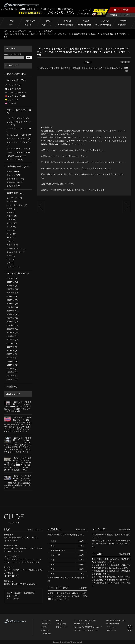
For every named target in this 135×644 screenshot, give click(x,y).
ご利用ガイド (46, 624)
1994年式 (11, 372)
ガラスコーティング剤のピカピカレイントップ (22, 31)
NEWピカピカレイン (15, 156)
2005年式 (11, 343)
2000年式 (11, 358)
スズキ (9, 219)
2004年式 (11, 347)
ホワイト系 (104, 68)
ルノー (9, 259)
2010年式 (11, 325)
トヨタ (85, 68)
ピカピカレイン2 (13, 160)
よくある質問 (61, 624)
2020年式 (11, 278)
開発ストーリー (62, 627)
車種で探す (12, 193)
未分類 (10, 386)
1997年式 (11, 361)
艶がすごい (93, 68)
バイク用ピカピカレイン (16, 118)
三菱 (9, 263)
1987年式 (11, 376)
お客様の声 (48, 31)
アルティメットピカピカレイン (19, 142)
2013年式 (11, 314)
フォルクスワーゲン (15, 252)
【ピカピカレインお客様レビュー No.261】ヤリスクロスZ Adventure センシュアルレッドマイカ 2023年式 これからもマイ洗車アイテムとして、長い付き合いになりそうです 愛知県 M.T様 (18, 425)
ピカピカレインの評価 (81, 624)
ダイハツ (10, 245)
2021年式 (11, 296)
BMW (9, 238)
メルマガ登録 (46, 634)
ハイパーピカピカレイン (16, 152)
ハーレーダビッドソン (15, 205)
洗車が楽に (11, 186)
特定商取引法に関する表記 (116, 620)
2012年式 (11, 318)
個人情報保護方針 (113, 624)
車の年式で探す (15, 273)
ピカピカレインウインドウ (17, 139)
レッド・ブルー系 (15, 96)
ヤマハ (9, 212)
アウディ (10, 201)
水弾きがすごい (116, 68)
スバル (9, 234)
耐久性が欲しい (13, 182)
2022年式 (11, 282)
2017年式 (11, 300)
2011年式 (11, 322)
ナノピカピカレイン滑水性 (17, 135)
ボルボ (9, 256)
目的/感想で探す (15, 166)
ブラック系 (12, 85)
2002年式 (11, 354)
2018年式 (11, 289)
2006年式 (11, 340)
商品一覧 (59, 620)
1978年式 (11, 379)
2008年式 (11, 333)
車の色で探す (14, 80)
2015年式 (11, 307)
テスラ (9, 209)
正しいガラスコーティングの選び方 (86, 630)
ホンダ (9, 230)
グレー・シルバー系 (16, 92)
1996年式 (11, 365)
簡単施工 (77, 68)
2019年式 (11, 293)
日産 (9, 241)
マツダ (9, 227)
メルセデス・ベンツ (15, 248)
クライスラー (12, 266)
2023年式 (11, 286)
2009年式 (11, 329)
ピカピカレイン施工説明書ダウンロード (88, 627)
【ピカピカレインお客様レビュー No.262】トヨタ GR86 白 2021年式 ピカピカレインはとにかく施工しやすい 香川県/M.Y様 (18, 407)
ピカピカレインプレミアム (49, 68)
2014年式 (11, 311)
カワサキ (10, 216)
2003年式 (11, 351)
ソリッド (11, 100)
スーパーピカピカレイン (16, 149)
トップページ (46, 620)
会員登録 (44, 627)
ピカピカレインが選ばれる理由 (85, 620)
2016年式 (11, 304)
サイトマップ (111, 627)
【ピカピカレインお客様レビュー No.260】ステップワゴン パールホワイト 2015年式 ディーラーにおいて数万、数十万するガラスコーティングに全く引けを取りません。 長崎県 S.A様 (18, 445)
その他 (10, 103)
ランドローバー (13, 198)
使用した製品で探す (17, 110)
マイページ (45, 630)
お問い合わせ (111, 630)
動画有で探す (66, 68)
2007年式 (11, 336)
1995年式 (11, 369)
